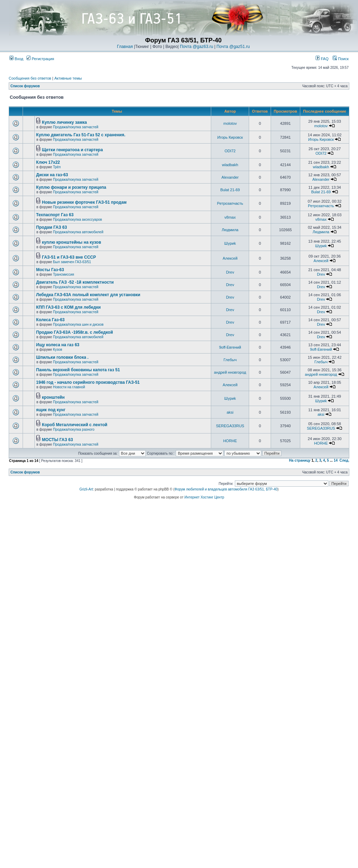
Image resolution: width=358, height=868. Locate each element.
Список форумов (25, 86)
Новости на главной (69, 387)
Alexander (230, 177)
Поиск (341, 59)
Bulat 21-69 (230, 190)
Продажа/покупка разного (74, 429)
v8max (230, 217)
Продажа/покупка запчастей (75, 127)
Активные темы (68, 78)
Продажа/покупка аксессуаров (77, 220)
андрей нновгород (230, 372)
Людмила (230, 230)
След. (344, 460)
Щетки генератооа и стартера (73, 150)
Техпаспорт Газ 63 (55, 215)
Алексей (230, 258)
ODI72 (230, 151)
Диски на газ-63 (52, 175)
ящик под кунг (51, 410)
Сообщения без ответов (30, 78)
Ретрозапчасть (230, 203)
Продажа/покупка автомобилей (78, 232)
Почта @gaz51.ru (233, 47)
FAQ (322, 59)
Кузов (57, 350)
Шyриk (230, 243)
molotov (230, 123)
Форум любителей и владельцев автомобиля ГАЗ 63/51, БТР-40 (226, 489)
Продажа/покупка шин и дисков (78, 325)
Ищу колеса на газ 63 (58, 345)
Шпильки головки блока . (62, 357)
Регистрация (40, 59)
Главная (125, 47)
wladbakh (230, 165)
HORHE (230, 441)
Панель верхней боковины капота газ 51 (78, 370)
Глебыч (230, 360)
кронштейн (53, 397)
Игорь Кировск (230, 137)
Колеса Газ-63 (50, 320)
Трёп (57, 167)
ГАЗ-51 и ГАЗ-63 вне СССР (69, 257)
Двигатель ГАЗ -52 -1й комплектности (75, 282)
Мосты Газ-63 (50, 270)
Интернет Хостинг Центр (204, 497)
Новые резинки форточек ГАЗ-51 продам (84, 202)
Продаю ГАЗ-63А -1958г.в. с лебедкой (75, 332)
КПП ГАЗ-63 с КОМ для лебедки (68, 307)
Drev (230, 272)
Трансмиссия (63, 274)
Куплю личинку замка (65, 122)
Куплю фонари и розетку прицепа (71, 187)
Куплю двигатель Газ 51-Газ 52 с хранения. (81, 135)
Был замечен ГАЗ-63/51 (72, 262)
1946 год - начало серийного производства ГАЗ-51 (88, 382)
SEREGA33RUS (230, 426)
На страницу (300, 460)
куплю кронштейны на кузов (72, 242)
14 (336, 460)
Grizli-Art (86, 489)
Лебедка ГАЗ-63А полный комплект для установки (88, 295)
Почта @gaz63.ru (197, 47)
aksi (230, 412)
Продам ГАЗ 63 (52, 227)
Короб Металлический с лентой (75, 425)
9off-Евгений (230, 347)
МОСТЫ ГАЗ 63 (58, 440)
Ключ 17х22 (48, 162)
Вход (16, 59)
